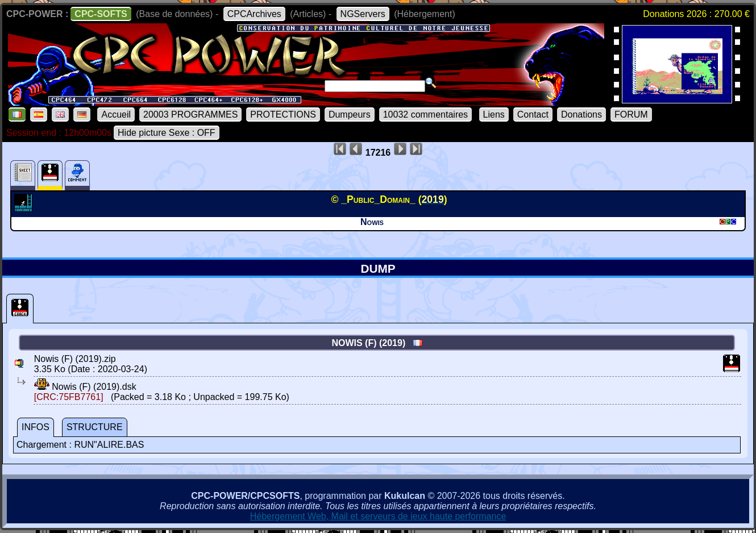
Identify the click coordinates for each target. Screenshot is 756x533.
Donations (581, 114)
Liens (494, 114)
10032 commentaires (425, 114)
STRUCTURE (95, 427)
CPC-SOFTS (101, 14)
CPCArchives (254, 14)
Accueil (116, 114)
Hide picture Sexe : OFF (167, 133)
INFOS (36, 427)
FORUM (631, 114)
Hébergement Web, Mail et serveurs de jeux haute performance (378, 516)
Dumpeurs (350, 114)
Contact (533, 114)
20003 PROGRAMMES (190, 114)
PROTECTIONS (283, 114)
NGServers (363, 14)
